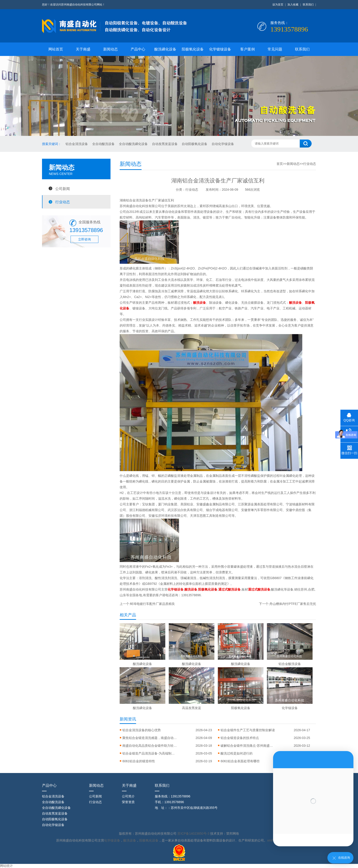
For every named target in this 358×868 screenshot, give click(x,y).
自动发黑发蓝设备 (165, 144)
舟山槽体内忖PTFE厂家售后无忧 (293, 604)
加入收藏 (293, 5)
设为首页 (278, 5)
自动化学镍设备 (223, 144)
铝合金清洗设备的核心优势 (142, 730)
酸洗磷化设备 (165, 49)
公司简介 (128, 796)
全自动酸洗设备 (104, 144)
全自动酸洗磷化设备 (134, 144)
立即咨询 (84, 239)
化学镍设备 (112, 840)
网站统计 (6, 866)
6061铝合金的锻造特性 (139, 761)
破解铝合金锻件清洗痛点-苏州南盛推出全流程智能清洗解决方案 (248, 746)
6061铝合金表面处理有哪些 (240, 761)
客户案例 (247, 49)
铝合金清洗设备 (77, 144)
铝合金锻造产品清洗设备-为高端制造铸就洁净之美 (150, 753)
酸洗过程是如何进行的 (237, 753)
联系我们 (308, 5)
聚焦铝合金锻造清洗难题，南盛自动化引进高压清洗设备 (150, 738)
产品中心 (138, 49)
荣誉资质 (128, 802)
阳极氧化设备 (193, 49)
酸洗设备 (130, 840)
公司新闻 (63, 189)
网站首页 (56, 49)
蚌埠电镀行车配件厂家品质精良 (153, 604)
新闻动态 (111, 49)
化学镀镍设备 (220, 49)
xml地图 (273, 840)
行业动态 (63, 202)
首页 (280, 164)
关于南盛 (83, 49)
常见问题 (275, 49)
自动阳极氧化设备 (195, 144)
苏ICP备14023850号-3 (194, 834)
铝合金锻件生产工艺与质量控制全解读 (248, 730)
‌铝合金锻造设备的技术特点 (240, 738)
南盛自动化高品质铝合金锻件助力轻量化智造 (150, 746)
